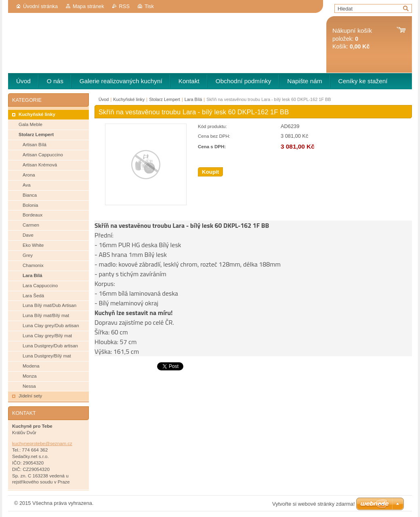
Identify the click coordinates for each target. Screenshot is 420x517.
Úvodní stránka (40, 6)
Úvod (104, 99)
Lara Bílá (193, 99)
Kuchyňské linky (129, 99)
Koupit (210, 172)
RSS (124, 6)
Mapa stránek (88, 6)
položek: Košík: (352, 39)
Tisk (149, 6)
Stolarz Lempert (165, 99)
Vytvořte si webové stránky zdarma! (314, 504)
